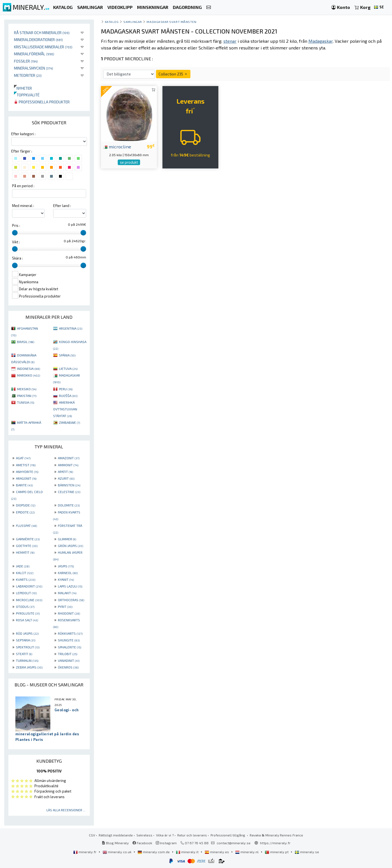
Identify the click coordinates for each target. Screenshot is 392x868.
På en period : (23, 186)
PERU (66, 389)
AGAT (23, 458)
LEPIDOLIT (26, 593)
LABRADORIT (29, 586)
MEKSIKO (27, 389)
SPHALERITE (69, 647)
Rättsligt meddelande (116, 835)
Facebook (142, 843)
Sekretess (144, 835)
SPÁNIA (67, 355)
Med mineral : (23, 206)
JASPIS (66, 566)
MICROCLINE (29, 600)
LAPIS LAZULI (70, 586)
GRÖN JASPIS (70, 546)
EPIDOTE (25, 512)
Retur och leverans (192, 835)
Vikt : (16, 242)
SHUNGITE (69, 640)
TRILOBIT (68, 654)
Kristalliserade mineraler (43, 47)
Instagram (166, 843)
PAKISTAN (27, 396)
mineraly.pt (277, 852)
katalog (112, 22)
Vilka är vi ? (165, 835)
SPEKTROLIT (28, 647)
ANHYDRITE (27, 472)
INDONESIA (29, 368)
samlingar (133, 22)
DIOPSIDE (26, 505)
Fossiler (26, 61)
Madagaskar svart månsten (171, 22)
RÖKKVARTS (70, 633)
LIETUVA (68, 368)
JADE (23, 566)
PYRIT (65, 607)
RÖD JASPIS (27, 633)
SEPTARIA (26, 640)
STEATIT (24, 654)
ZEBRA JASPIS (29, 667)
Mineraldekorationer (38, 40)
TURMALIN (27, 660)
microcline (117, 146)
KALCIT (25, 573)
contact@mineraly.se (234, 843)
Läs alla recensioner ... (66, 810)
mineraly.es (217, 852)
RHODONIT (69, 613)
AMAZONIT (69, 458)
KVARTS (26, 579)
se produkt (129, 162)
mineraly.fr (85, 852)
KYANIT (66, 579)
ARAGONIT (26, 478)
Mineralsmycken (34, 68)
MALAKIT (67, 593)
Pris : (16, 225)
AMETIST (26, 465)
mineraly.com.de (154, 852)
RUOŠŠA (68, 396)
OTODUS (25, 607)
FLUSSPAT (26, 525)
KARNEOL (68, 573)
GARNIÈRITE (28, 539)
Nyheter (23, 88)
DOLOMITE (69, 505)
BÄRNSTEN (69, 485)
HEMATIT (25, 552)
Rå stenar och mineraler (42, 33)
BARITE (24, 485)
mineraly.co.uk (117, 852)
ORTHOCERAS (71, 600)
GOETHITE (27, 546)
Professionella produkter (42, 102)
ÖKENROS (68, 667)
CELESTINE (69, 492)
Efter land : (62, 206)
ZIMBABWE (69, 422)
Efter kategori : (23, 134)
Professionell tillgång (228, 835)
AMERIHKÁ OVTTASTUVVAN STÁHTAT (65, 409)
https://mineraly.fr (275, 843)
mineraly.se (307, 852)
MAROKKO (29, 375)
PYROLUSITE (28, 613)
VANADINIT (69, 660)
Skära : (17, 258)
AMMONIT (68, 465)
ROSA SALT (27, 620)
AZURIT (66, 478)
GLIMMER (67, 539)
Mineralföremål (34, 54)
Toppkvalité (27, 95)
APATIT (65, 472)
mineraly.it (188, 852)
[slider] (15, 233)
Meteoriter (28, 75)
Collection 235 (173, 74)
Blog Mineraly (115, 843)
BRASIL (26, 342)
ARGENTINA (71, 328)
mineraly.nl (247, 852)
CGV (92, 835)
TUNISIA (26, 402)
